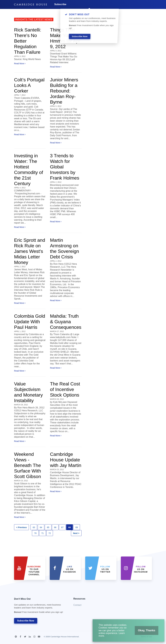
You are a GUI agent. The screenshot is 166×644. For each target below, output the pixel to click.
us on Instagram (141, 569)
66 (55, 527)
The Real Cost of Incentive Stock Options (65, 389)
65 (48, 527)
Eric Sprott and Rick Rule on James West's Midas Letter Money (30, 251)
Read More (20, 64)
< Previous (21, 527)
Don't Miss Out (40, 606)
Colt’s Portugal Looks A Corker (29, 85)
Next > (76, 533)
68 (70, 527)
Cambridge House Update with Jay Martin (66, 460)
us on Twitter (105, 569)
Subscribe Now (26, 621)
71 (43, 533)
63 (34, 527)
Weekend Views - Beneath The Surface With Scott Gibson (27, 465)
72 (50, 533)
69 (77, 527)
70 (35, 533)
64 (41, 527)
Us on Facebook (70, 569)
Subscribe (60, 4)
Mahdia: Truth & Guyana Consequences (66, 322)
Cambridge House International (65, 637)
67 (62, 527)
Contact (77, 605)
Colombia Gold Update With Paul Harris (30, 322)
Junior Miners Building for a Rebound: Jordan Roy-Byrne (64, 91)
